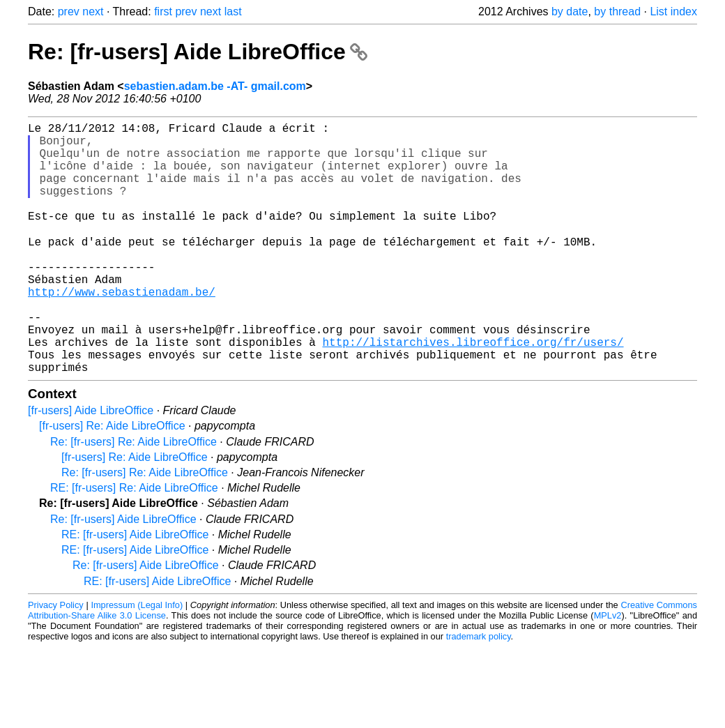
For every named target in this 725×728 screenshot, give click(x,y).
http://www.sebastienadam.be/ (122, 330)
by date (570, 12)
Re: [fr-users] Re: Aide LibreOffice (133, 497)
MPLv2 (608, 670)
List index (673, 12)
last (233, 12)
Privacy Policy (56, 660)
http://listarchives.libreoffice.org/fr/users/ (473, 391)
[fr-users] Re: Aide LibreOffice (112, 481)
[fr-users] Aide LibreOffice (91, 465)
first (163, 12)
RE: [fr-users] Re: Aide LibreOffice (134, 543)
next (93, 12)
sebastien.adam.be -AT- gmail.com (215, 86)
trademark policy (479, 691)
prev (69, 12)
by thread (617, 12)
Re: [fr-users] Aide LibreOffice (198, 52)
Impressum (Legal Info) (137, 660)
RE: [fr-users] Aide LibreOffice (135, 590)
